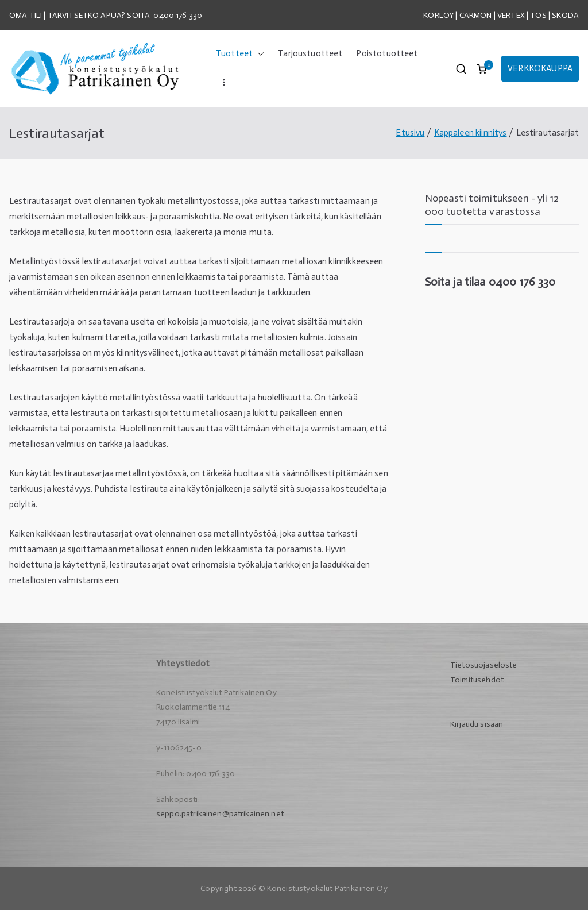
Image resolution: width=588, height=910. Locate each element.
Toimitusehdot (477, 680)
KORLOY (438, 15)
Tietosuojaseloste (484, 665)
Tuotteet (240, 54)
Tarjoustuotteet (310, 53)
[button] (258, 54)
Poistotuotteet (387, 53)
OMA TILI (26, 15)
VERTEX (511, 15)
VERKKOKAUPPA (540, 68)
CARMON (476, 15)
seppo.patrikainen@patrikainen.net (220, 814)
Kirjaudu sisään (477, 724)
